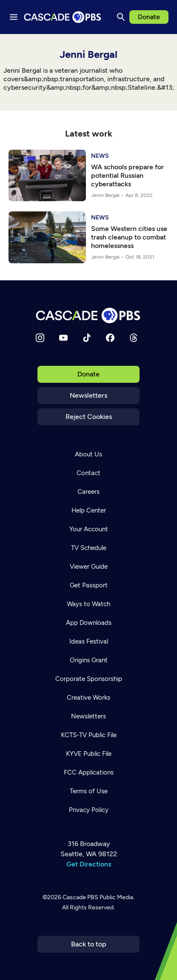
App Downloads (89, 623)
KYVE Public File (89, 754)
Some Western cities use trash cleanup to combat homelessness (129, 237)
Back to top (89, 944)
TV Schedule (89, 548)
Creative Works (88, 698)
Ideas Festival (89, 641)
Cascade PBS (80, 897)
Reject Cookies (89, 417)
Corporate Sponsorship (89, 679)
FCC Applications (89, 772)
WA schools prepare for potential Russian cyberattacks (127, 175)
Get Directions (89, 864)
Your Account (89, 529)
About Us (88, 454)
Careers (88, 492)
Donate (149, 17)
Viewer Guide (89, 567)
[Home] (88, 315)
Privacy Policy (89, 810)
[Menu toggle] (14, 17)
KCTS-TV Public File (89, 735)
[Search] (121, 17)
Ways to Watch (88, 604)
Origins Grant (89, 660)
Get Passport (89, 585)
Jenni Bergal (105, 195)
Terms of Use (89, 791)
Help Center (89, 510)
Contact (88, 473)
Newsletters (88, 395)
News (100, 156)
